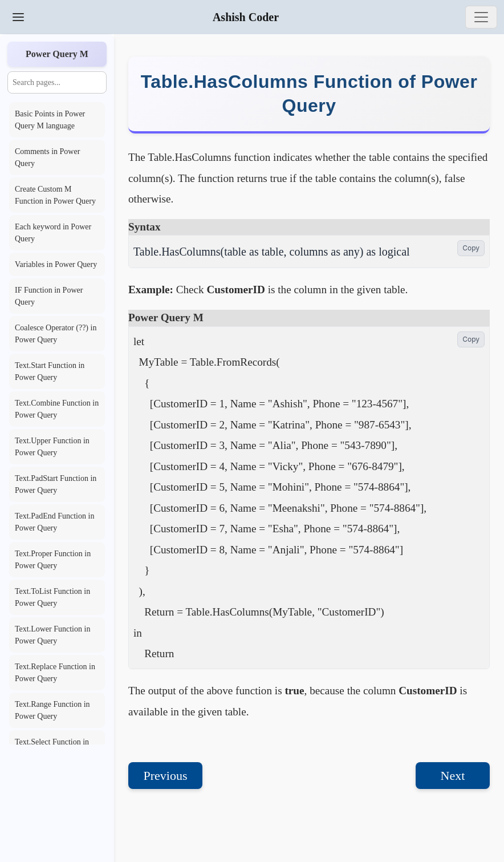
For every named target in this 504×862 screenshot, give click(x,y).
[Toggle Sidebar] (18, 17)
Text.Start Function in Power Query (50, 371)
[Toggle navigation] (481, 17)
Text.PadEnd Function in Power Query (54, 522)
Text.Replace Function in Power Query (55, 673)
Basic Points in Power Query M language (50, 120)
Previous (166, 776)
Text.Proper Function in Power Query (53, 560)
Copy (471, 248)
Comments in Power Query (47, 157)
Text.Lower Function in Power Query (52, 635)
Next (453, 776)
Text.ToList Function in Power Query (52, 597)
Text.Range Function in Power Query (52, 710)
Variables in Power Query (56, 264)
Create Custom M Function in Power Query (55, 195)
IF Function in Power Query (49, 296)
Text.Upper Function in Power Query (52, 447)
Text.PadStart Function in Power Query (56, 484)
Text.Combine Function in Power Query (57, 409)
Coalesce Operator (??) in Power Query (56, 334)
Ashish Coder (246, 17)
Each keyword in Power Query (53, 233)
